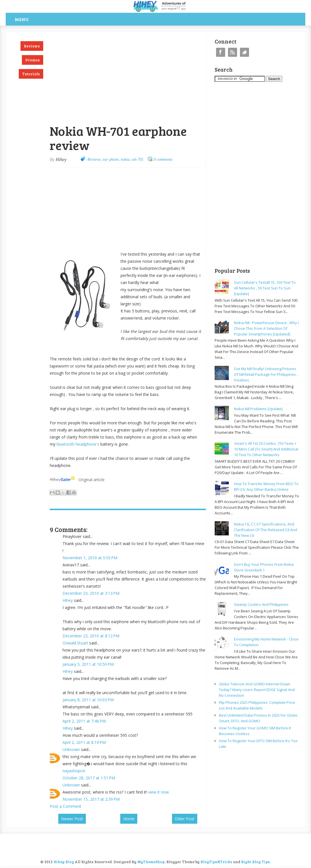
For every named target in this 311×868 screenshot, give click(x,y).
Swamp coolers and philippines (261, 604)
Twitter (244, 52)
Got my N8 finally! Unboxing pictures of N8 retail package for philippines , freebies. (266, 374)
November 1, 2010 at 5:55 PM (90, 558)
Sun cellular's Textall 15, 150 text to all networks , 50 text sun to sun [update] (265, 288)
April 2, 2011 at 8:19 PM (84, 742)
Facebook (221, 52)
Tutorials (31, 74)
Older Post (185, 819)
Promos (33, 60)
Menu (22, 19)
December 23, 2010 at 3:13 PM (91, 593)
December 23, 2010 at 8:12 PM (91, 636)
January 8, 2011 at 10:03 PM (88, 700)
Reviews (32, 46)
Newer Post (72, 819)
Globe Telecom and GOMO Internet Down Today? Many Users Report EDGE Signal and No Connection (257, 690)
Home (129, 819)
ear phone (111, 159)
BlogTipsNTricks (216, 862)
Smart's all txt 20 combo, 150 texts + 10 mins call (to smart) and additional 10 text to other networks (266, 449)
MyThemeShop (151, 862)
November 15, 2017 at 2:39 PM (91, 799)
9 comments (163, 159)
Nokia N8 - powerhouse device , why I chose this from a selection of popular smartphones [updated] (266, 328)
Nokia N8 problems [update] (258, 409)
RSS (233, 52)
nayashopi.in (74, 771)
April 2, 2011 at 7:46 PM (84, 721)
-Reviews (94, 159)
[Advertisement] (116, 35)
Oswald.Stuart (75, 643)
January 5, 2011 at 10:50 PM (88, 664)
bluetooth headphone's (78, 444)
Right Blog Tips (255, 862)
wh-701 (138, 159)
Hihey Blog (64, 862)
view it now (158, 792)
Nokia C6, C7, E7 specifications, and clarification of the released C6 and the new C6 (266, 530)
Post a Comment (66, 806)
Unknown (71, 749)
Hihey (68, 600)
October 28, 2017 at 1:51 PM (89, 778)
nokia (125, 159)
